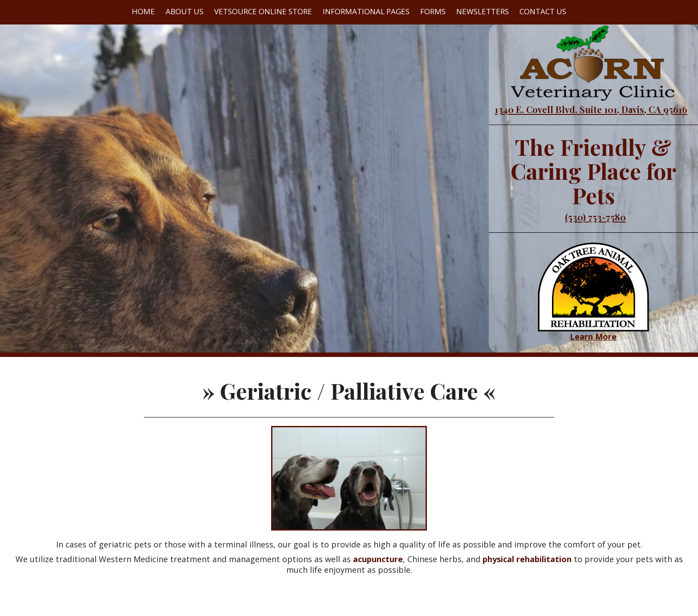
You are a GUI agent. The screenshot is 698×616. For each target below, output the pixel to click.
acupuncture (378, 559)
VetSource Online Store (263, 11)
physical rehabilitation (527, 559)
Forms (433, 11)
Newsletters (483, 11)
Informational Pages (366, 11)
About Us (185, 11)
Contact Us (543, 11)
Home (143, 11)
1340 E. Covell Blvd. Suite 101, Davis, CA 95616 (591, 109)
